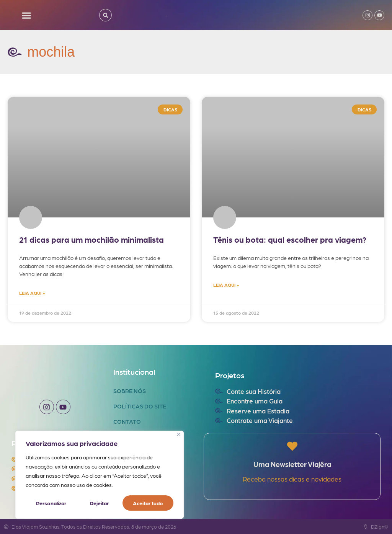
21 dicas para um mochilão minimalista (91, 239)
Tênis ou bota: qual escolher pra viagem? (290, 239)
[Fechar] (179, 434)
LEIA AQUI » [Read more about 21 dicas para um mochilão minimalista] (32, 293)
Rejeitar (99, 503)
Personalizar (51, 503)
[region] (100, 475)
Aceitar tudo (148, 503)
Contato (127, 421)
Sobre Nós (130, 391)
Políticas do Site (140, 406)
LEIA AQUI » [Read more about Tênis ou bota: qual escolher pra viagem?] (226, 285)
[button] (27, 15)
